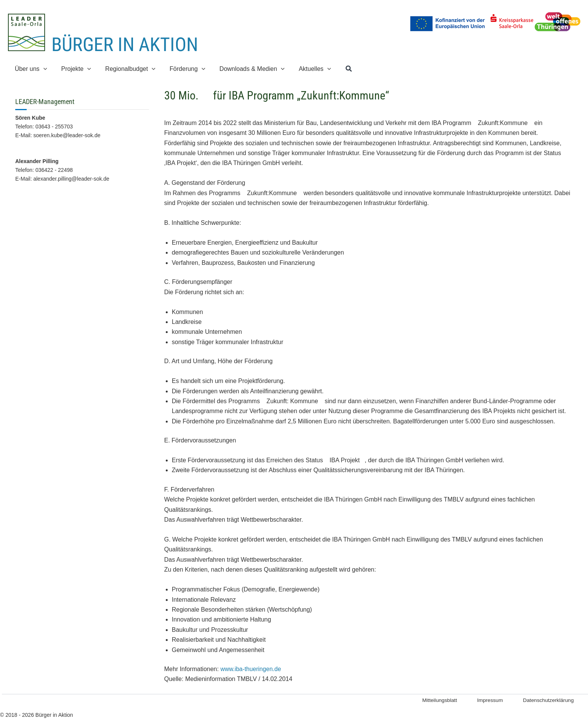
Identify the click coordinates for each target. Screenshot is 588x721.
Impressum (484, 700)
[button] (42, 69)
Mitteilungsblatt (431, 700)
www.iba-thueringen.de (251, 669)
